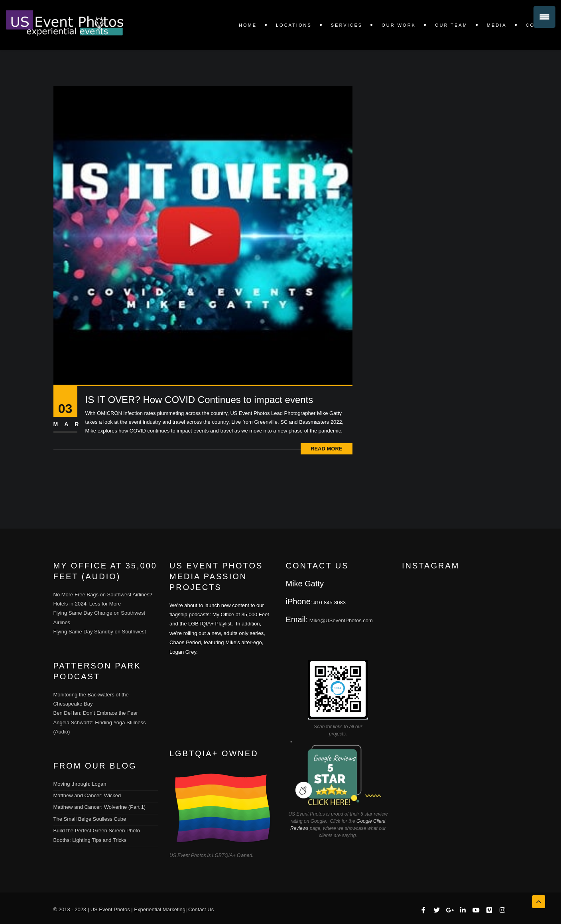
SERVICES (347, 25)
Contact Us (201, 909)
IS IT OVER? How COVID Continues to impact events (199, 400)
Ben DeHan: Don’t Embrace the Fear (96, 713)
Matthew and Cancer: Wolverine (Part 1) (100, 807)
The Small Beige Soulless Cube (90, 819)
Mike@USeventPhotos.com (341, 620)
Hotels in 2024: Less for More (87, 604)
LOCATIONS (294, 25)
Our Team (451, 25)
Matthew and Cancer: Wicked (87, 795)
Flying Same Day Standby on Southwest (100, 632)
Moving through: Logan (80, 784)
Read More (326, 449)
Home (248, 25)
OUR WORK (399, 25)
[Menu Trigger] (544, 17)
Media (497, 25)
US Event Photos (110, 909)
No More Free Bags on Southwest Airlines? (103, 595)
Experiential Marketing (160, 909)
